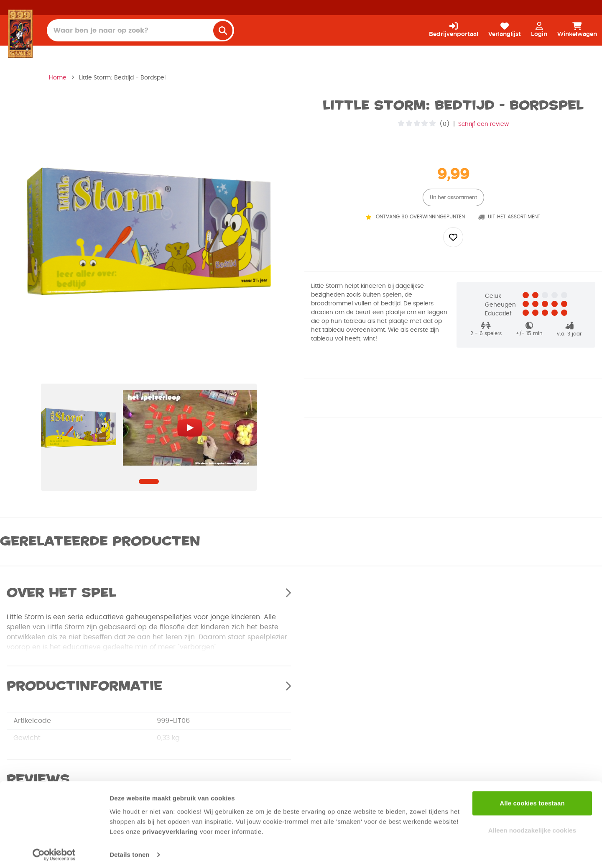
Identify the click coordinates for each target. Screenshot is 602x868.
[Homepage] (20, 33)
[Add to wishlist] (453, 237)
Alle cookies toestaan (532, 800)
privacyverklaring (170, 828)
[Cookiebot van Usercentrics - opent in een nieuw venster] (54, 852)
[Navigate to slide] (149, 481)
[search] (223, 31)
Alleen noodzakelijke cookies (532, 827)
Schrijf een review (483, 124)
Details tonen (129, 851)
